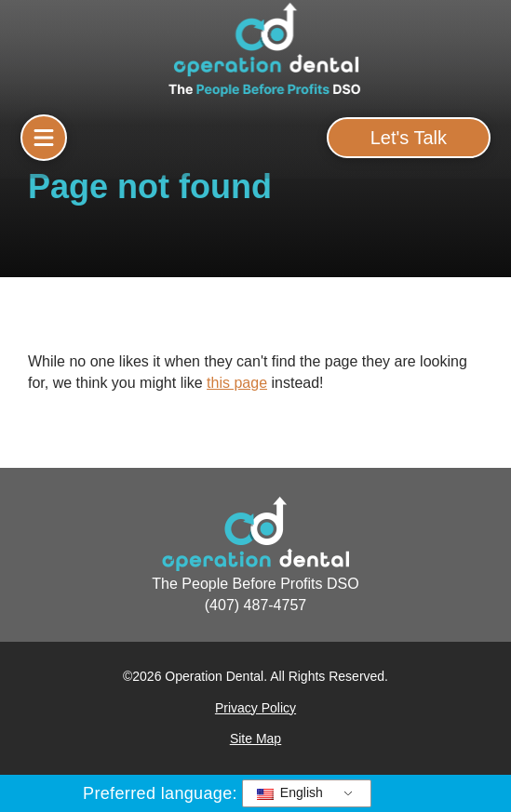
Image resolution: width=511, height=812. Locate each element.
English (290, 792)
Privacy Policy (255, 708)
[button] (44, 138)
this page (237, 383)
